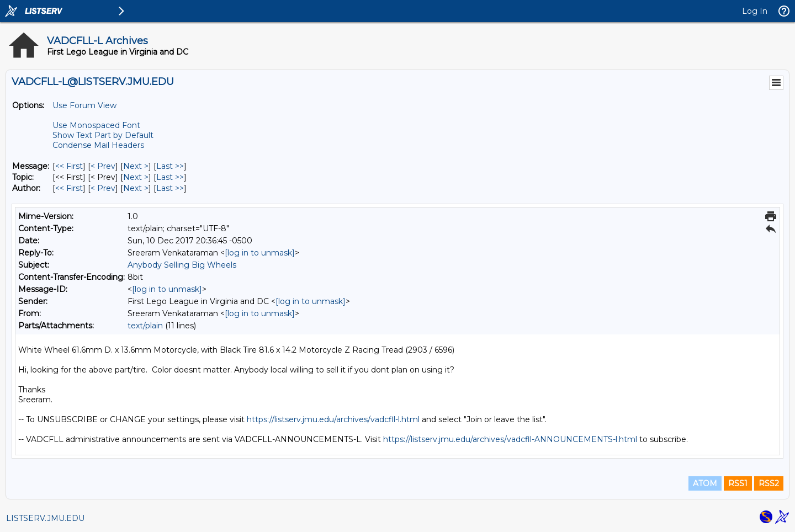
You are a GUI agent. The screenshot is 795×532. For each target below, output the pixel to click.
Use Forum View (84, 105)
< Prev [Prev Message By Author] (103, 188)
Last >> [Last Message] (170, 166)
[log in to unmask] (260, 253)
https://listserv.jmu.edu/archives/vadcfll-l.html (333, 419)
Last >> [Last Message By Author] (170, 188)
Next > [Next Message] (136, 166)
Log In (755, 11)
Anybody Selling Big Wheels (182, 265)
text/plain (145, 326)
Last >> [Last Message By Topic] (170, 177)
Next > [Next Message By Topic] (136, 177)
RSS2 (769, 483)
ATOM (705, 483)
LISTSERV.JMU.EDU (45, 518)
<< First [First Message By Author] (69, 188)
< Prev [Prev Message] (103, 166)
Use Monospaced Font (96, 125)
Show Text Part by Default (103, 135)
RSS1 (738, 483)
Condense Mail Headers (98, 145)
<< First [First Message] (69, 166)
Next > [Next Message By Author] (136, 188)
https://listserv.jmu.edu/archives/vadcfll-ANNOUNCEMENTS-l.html (510, 439)
